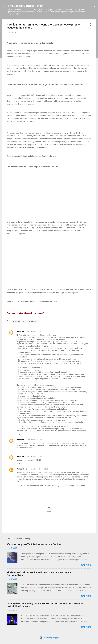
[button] (90, 25)
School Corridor (23, 469)
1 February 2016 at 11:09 (34, 457)
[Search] (95, 7)
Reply (19, 435)
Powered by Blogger (49, 638)
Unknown (20, 331)
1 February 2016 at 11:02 (34, 332)
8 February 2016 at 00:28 (40, 469)
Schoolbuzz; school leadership (25, 321)
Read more (86, 565)
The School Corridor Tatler (25, 6)
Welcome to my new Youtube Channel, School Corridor (34, 544)
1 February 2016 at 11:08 (34, 440)
